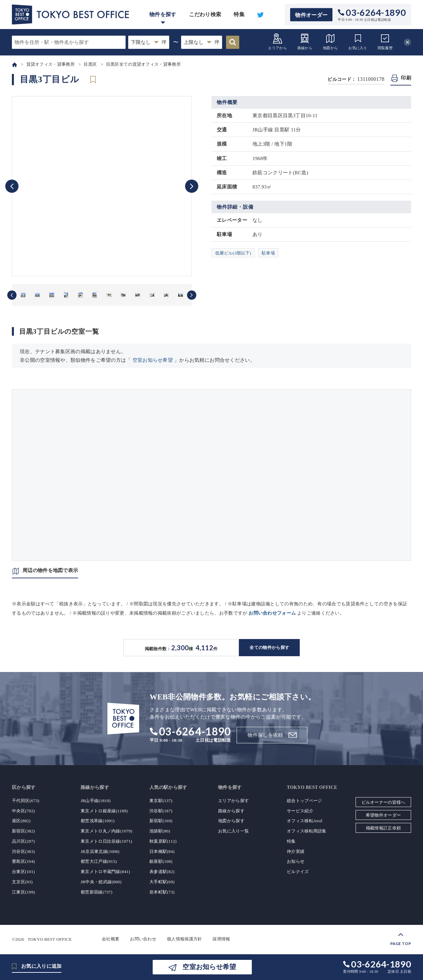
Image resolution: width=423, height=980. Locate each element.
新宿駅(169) (161, 821)
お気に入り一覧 (233, 831)
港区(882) (21, 821)
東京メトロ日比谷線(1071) (106, 841)
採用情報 (221, 939)
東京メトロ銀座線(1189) (104, 811)
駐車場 (268, 253)
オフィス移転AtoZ (305, 821)
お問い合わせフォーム (272, 613)
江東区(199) (23, 892)
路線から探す (231, 811)
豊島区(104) (23, 861)
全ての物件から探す (269, 647)
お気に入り (358, 41)
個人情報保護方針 (184, 939)
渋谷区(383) (23, 851)
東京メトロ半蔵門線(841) (105, 872)
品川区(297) (23, 841)
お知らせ (296, 861)
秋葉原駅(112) (163, 841)
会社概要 (111, 939)
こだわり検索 (205, 14)
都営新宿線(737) (96, 892)
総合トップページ (304, 801)
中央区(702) (23, 811)
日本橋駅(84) (162, 851)
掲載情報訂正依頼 (383, 828)
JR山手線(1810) (96, 801)
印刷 (406, 78)
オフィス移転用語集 (307, 831)
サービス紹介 (300, 811)
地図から (330, 41)
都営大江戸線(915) (99, 861)
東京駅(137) (161, 801)
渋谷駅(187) (161, 811)
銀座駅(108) (161, 861)
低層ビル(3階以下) (233, 253)
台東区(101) (23, 872)
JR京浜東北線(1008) (100, 851)
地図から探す (231, 821)
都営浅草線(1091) (98, 821)
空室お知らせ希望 (153, 360)
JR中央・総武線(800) (101, 882)
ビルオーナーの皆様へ (384, 802)
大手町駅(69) (162, 882)
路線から (305, 41)
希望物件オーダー (383, 815)
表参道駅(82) (162, 872)
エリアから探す (233, 801)
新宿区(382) (23, 831)
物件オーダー (311, 15)
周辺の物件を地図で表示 (50, 570)
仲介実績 (296, 851)
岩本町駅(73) (162, 892)
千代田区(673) (26, 801)
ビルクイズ (298, 872)
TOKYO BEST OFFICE (50, 939)
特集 (239, 14)
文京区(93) (22, 882)
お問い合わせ (143, 939)
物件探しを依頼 (265, 735)
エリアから (277, 41)
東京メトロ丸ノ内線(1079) (106, 831)
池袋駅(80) (160, 831)
